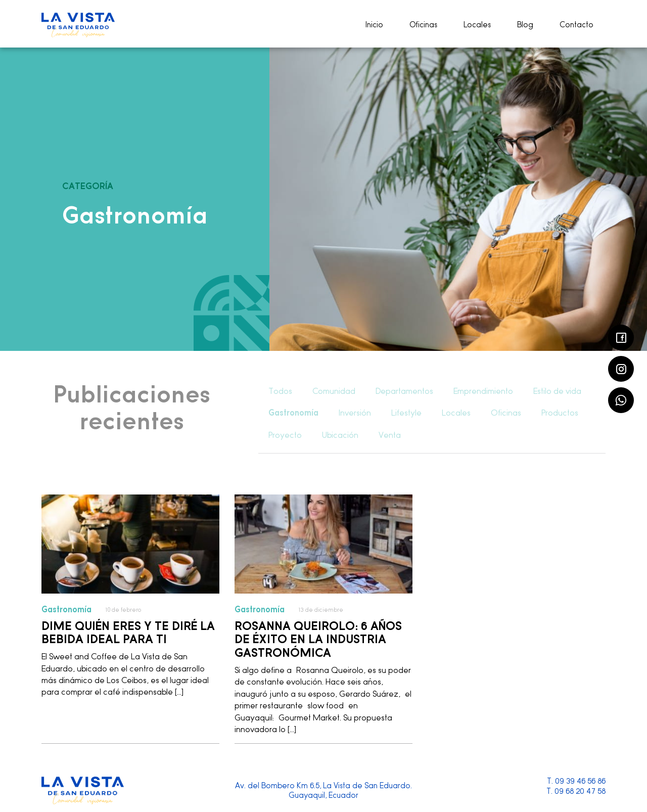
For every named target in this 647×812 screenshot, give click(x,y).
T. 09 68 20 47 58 (576, 791)
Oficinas (423, 25)
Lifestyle (406, 413)
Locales (477, 25)
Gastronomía (293, 413)
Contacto (576, 25)
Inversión (355, 413)
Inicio (374, 25)
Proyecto (285, 435)
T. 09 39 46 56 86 (576, 781)
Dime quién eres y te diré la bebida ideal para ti (128, 632)
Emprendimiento (483, 391)
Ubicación (340, 435)
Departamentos (404, 391)
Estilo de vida (557, 391)
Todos (280, 391)
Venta (390, 435)
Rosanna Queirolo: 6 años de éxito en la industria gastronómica (318, 638)
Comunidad (334, 391)
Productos (560, 413)
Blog (525, 25)
